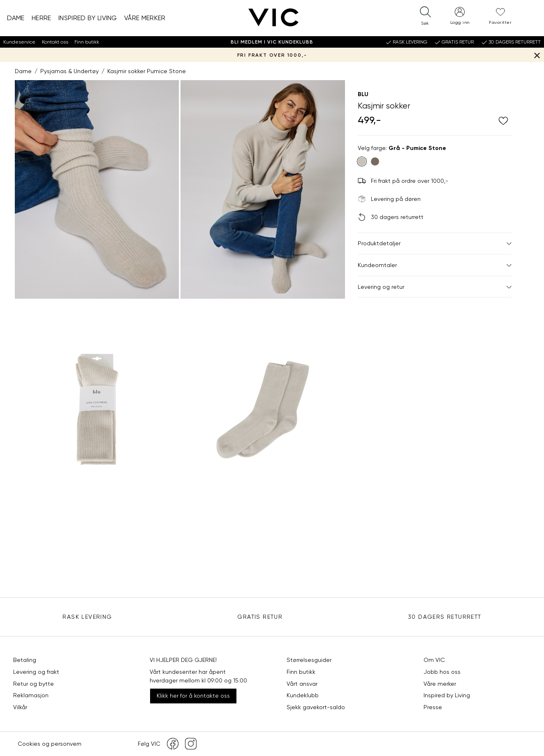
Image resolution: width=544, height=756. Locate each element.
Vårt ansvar (302, 684)
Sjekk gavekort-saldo (316, 707)
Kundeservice (19, 42)
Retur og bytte (34, 684)
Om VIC (434, 660)
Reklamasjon (31, 695)
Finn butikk (87, 42)
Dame (16, 18)
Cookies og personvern (50, 744)
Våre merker (145, 18)
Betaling (25, 660)
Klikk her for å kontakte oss (193, 696)
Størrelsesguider (309, 660)
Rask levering (87, 617)
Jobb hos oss (442, 672)
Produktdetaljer (435, 243)
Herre (42, 18)
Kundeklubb (303, 695)
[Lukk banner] (537, 55)
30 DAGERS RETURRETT (445, 617)
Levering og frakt (36, 672)
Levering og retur (435, 287)
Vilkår (20, 707)
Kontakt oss (55, 42)
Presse (433, 707)
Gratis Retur (260, 617)
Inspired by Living (88, 18)
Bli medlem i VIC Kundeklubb (272, 42)
